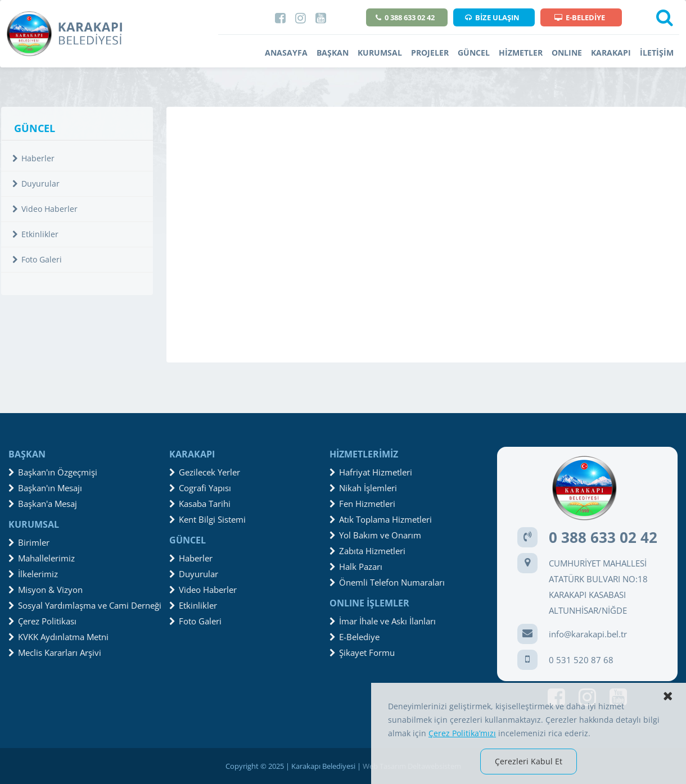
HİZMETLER (521, 53)
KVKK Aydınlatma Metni (58, 637)
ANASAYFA (286, 53)
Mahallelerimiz (42, 558)
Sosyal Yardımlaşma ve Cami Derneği (85, 605)
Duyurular (36, 183)
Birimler (29, 542)
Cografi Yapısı (200, 488)
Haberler (33, 158)
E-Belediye (355, 637)
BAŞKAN (333, 53)
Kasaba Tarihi (200, 504)
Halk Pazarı (356, 567)
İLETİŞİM (657, 53)
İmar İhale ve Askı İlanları (383, 621)
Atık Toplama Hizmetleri (381, 519)
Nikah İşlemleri (363, 488)
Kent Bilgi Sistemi (207, 519)
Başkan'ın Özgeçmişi (53, 472)
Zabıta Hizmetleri (367, 551)
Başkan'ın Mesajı (45, 488)
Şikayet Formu (362, 652)
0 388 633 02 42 (405, 17)
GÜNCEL (474, 53)
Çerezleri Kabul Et (529, 761)
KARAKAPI (611, 53)
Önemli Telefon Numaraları (387, 582)
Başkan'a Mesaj (43, 504)
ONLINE (567, 53)
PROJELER (430, 53)
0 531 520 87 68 (581, 660)
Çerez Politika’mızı (462, 733)
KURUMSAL (380, 53)
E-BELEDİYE (580, 17)
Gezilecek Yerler (205, 472)
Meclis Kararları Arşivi (55, 652)
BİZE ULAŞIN (492, 17)
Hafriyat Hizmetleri (371, 472)
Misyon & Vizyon (46, 590)
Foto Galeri (37, 259)
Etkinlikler (35, 234)
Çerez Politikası (42, 621)
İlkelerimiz (33, 574)
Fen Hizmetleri (362, 504)
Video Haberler (45, 209)
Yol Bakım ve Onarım (375, 535)
